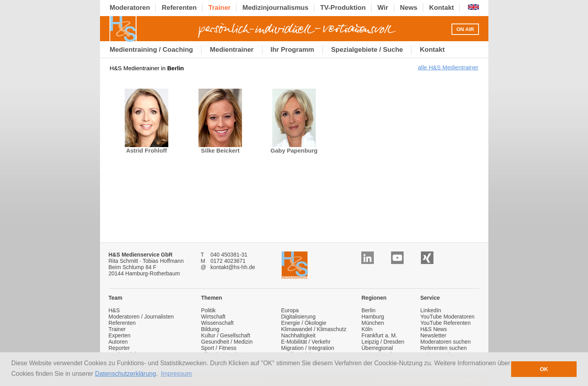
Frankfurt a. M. (380, 335)
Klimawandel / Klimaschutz (314, 329)
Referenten (122, 323)
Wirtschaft (213, 317)
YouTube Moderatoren (448, 317)
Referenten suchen (444, 348)
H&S (114, 310)
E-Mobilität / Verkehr (306, 342)
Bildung (210, 329)
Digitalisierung (299, 317)
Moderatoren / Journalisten (141, 317)
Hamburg (373, 317)
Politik (208, 310)
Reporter (119, 348)
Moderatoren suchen (446, 342)
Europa (290, 310)
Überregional (377, 348)
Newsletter (433, 335)
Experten (120, 335)
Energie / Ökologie (304, 323)
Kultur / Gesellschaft (226, 335)
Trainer (117, 329)
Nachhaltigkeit (299, 335)
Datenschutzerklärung (126, 374)
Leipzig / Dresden (383, 342)
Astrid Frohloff (147, 148)
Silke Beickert (220, 148)
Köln (367, 329)
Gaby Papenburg (294, 148)
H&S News (434, 329)
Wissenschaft (218, 323)
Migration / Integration (308, 348)
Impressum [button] (176, 374)
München (373, 323)
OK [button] (544, 369)
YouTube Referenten (446, 323)
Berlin (369, 310)
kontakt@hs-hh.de (233, 267)
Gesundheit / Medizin (227, 342)
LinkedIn (431, 310)
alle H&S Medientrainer (448, 67)
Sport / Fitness (219, 348)
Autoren (118, 342)
